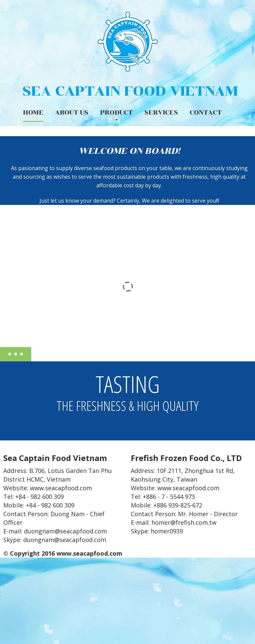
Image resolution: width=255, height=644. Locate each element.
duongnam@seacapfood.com (65, 540)
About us (72, 113)
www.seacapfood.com (61, 488)
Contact (206, 113)
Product (116, 113)
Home (33, 113)
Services (161, 113)
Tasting (127, 390)
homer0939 (167, 531)
